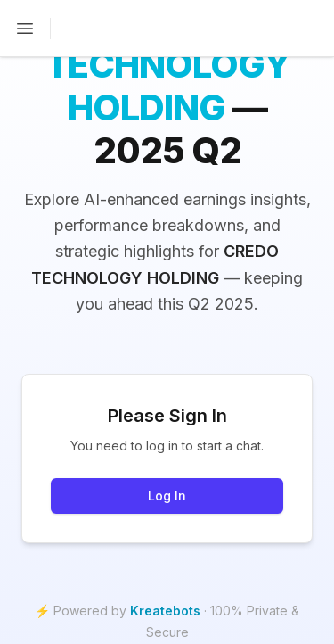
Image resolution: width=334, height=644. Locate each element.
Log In (167, 495)
